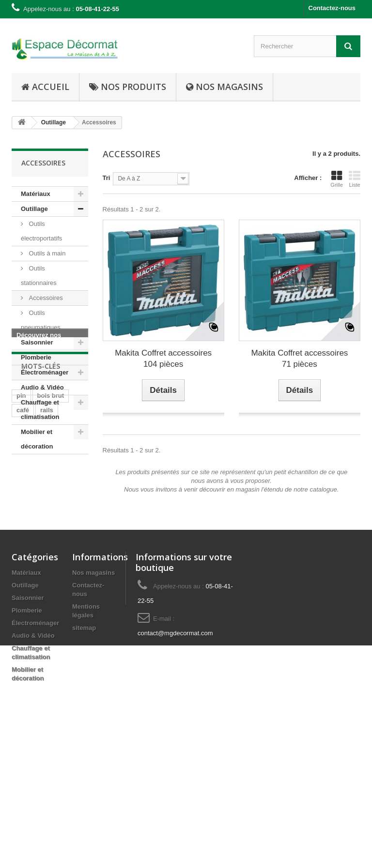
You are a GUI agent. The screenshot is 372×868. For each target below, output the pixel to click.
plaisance (31, 592)
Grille (337, 179)
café (23, 563)
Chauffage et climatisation (40, 410)
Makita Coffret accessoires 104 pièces (163, 359)
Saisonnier (37, 342)
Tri (107, 178)
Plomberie (36, 357)
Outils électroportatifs (41, 231)
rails (47, 563)
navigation (32, 606)
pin (21, 548)
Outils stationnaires (39, 276)
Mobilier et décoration (37, 439)
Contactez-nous (332, 8)
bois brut (51, 548)
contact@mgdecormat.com (175, 801)
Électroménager (45, 372)
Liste (355, 179)
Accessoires (45, 298)
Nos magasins (93, 740)
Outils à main (46, 253)
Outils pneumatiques (41, 320)
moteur (27, 650)
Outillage (34, 209)
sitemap (84, 795)
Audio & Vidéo (42, 387)
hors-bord (31, 621)
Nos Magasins (225, 87)
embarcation (35, 636)
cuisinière (31, 577)
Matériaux (36, 194)
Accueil (45, 87)
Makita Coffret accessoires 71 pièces (299, 359)
